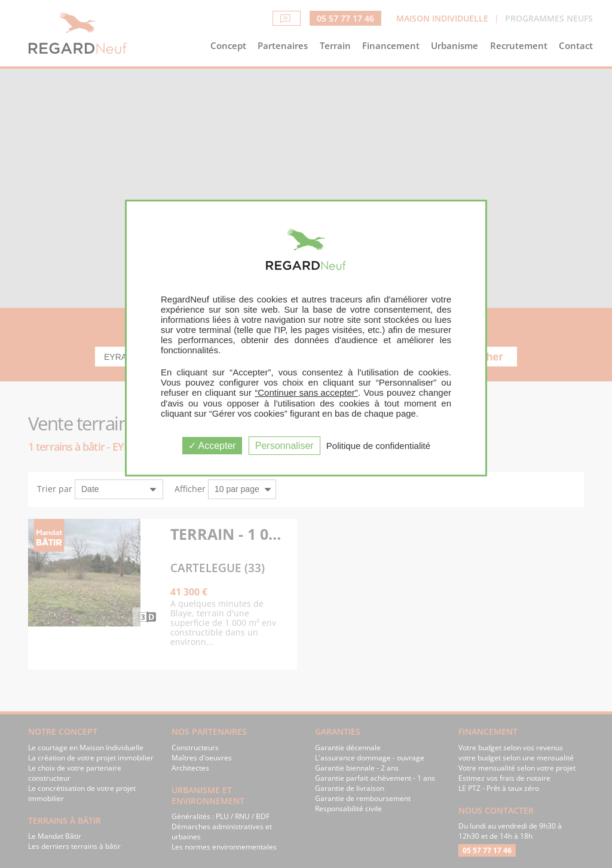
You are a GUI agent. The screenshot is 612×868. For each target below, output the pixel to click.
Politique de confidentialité (378, 446)
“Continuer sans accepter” (306, 392)
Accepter (212, 446)
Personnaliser (284, 446)
